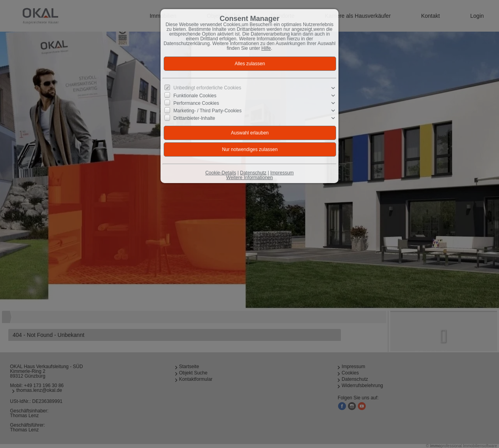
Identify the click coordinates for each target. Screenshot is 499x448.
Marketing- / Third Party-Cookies (208, 111)
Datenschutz (253, 173)
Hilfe (266, 48)
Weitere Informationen (249, 178)
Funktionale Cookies (195, 96)
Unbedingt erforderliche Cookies (207, 88)
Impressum (282, 173)
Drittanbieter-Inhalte (194, 118)
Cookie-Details (221, 173)
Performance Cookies (196, 103)
